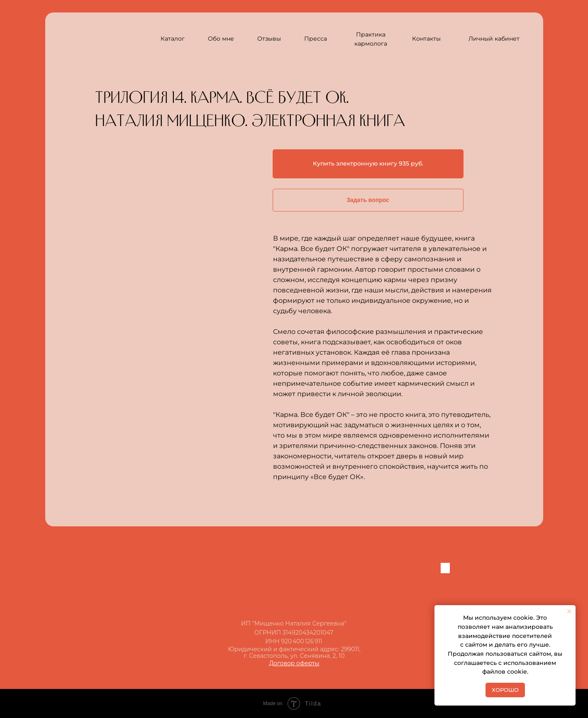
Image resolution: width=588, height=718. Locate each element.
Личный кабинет (494, 39)
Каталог (173, 39)
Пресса (316, 39)
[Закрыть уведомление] (569, 611)
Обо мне (221, 39)
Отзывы (269, 39)
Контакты (426, 39)
